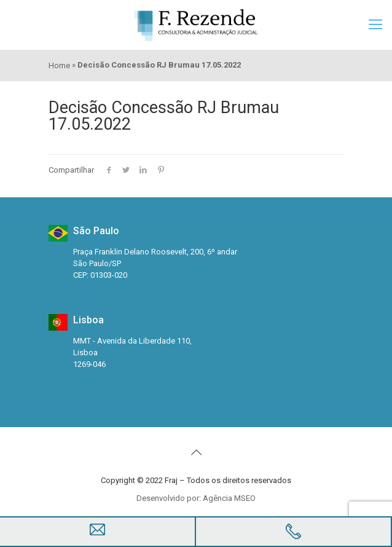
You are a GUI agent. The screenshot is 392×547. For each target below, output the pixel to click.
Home (59, 65)
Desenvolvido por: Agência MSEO (196, 498)
